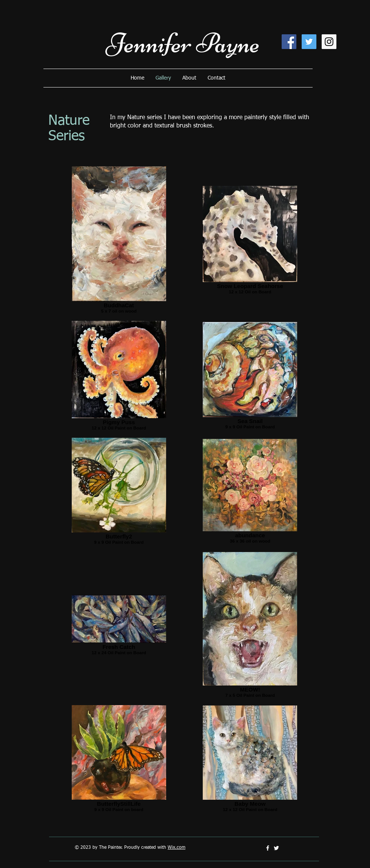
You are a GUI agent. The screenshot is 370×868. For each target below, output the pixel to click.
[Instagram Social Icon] (329, 42)
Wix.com (177, 848)
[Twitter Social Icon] (309, 42)
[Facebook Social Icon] (289, 42)
